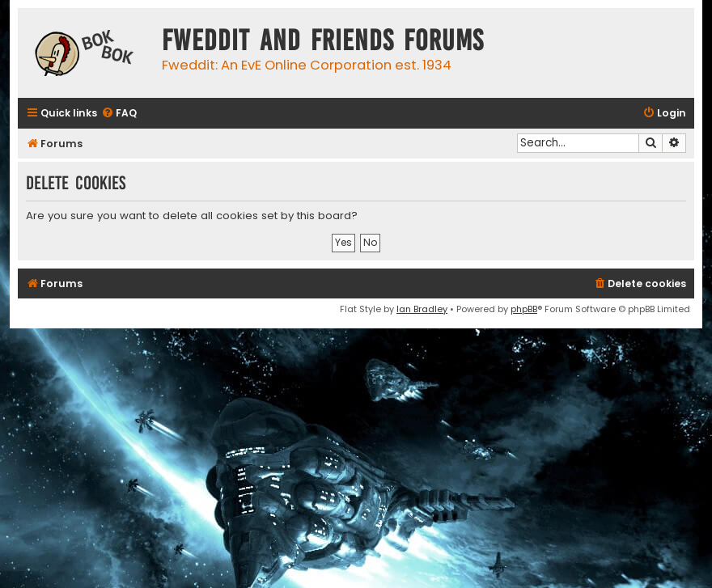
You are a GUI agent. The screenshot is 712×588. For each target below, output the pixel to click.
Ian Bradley (422, 309)
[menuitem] (119, 114)
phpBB (524, 309)
